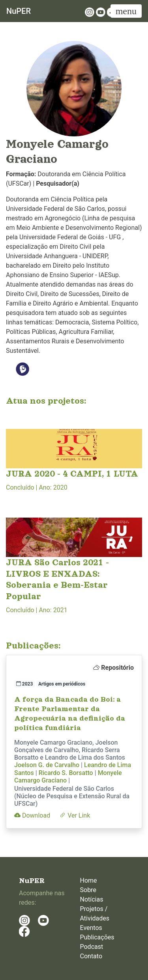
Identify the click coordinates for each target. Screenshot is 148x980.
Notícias (92, 899)
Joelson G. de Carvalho (47, 765)
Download (32, 815)
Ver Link (75, 815)
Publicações (97, 937)
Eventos (91, 928)
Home (89, 880)
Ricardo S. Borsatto (66, 773)
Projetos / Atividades (95, 914)
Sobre (88, 890)
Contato (91, 956)
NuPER (19, 11)
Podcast (92, 947)
